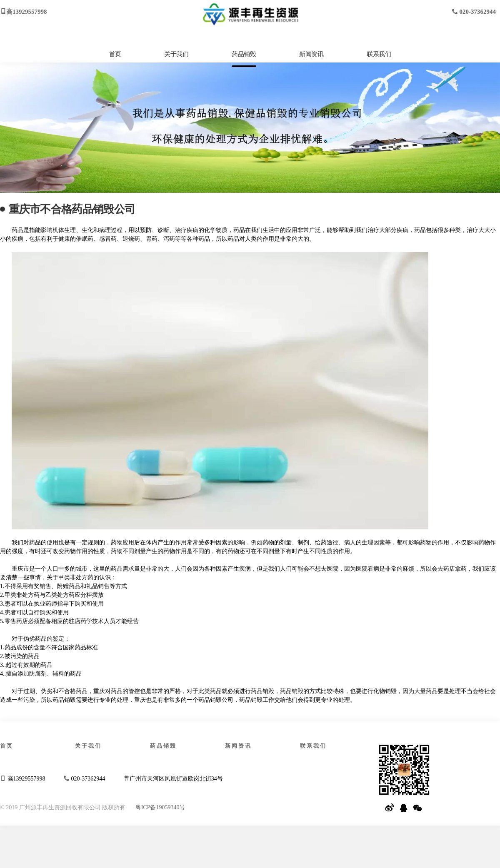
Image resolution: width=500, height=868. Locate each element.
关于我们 (176, 54)
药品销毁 (244, 54)
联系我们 (379, 54)
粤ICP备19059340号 (160, 807)
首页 (115, 54)
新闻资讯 (311, 54)
